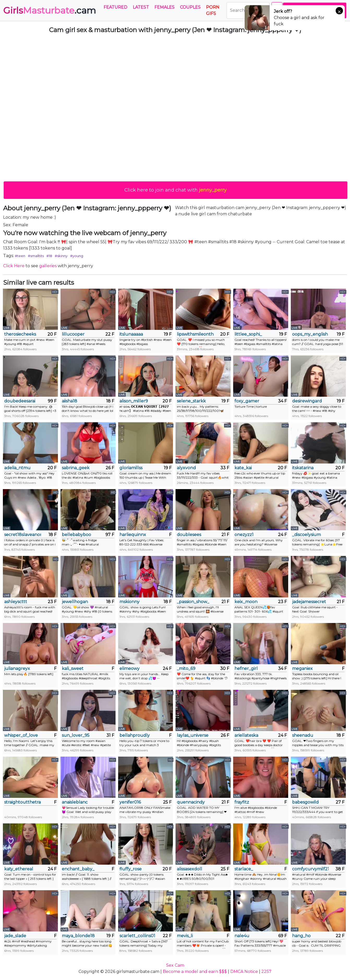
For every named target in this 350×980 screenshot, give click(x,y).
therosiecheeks (20, 334)
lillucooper (73, 334)
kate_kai (243, 468)
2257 (266, 972)
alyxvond (186, 468)
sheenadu (303, 735)
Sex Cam (175, 965)
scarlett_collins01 (137, 936)
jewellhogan (75, 602)
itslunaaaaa (131, 334)
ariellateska (246, 735)
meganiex (302, 669)
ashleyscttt (16, 602)
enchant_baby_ (78, 869)
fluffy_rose (131, 869)
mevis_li (185, 936)
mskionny (129, 602)
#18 (49, 256)
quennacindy (191, 802)
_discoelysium (306, 535)
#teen (20, 256)
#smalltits (36, 256)
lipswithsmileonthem (195, 334)
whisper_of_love (21, 735)
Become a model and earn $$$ (195, 972)
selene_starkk (191, 401)
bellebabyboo (76, 535)
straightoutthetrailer (23, 802)
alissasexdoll (189, 869)
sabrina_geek (76, 468)
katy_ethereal (19, 869)
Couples (190, 7)
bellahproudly (135, 735)
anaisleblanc (75, 802)
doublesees (189, 535)
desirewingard (307, 401)
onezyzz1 (244, 535)
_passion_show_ (193, 602)
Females (164, 7)
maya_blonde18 (78, 936)
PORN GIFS (213, 10)
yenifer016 (130, 802)
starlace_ (244, 869)
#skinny (61, 256)
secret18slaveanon (23, 535)
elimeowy (129, 669)
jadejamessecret (309, 602)
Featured (115, 7)
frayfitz (242, 802)
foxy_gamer (247, 401)
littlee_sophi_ (248, 334)
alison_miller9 (134, 401)
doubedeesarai (20, 401)
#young (77, 256)
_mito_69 (186, 669)
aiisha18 (70, 401)
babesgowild (305, 802)
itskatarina (303, 468)
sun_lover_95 (76, 735)
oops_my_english (310, 334)
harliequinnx (133, 535)
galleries (48, 266)
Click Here (14, 266)
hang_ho (301, 936)
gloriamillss (131, 468)
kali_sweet (73, 669)
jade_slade (15, 936)
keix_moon (246, 602)
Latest (141, 7)
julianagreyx (17, 669)
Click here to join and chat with (176, 190)
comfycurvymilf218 (310, 869)
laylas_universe (193, 735)
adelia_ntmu (17, 468)
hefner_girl (246, 669)
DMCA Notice (244, 972)
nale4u (242, 936)
